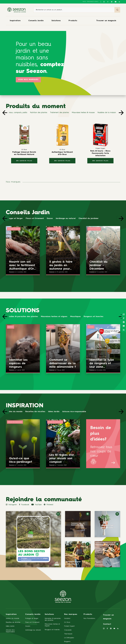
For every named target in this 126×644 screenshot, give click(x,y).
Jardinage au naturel (66, 219)
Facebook (24, 505)
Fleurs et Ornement (35, 219)
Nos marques (71, 614)
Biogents (67, 642)
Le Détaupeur (69, 638)
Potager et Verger (14, 219)
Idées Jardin (54, 412)
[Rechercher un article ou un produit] (74, 10)
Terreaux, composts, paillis (16, 113)
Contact (107, 624)
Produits (73, 21)
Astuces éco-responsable (74, 412)
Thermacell (68, 634)
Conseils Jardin (36, 21)
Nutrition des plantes (39, 113)
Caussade (68, 630)
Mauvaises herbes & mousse (83, 113)
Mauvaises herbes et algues (54, 317)
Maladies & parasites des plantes (22, 317)
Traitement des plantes (59, 113)
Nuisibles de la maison (107, 113)
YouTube (36, 505)
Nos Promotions (89, 618)
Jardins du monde (14, 412)
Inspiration (15, 21)
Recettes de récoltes (35, 412)
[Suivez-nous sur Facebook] (108, 2)
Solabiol (67, 618)
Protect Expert (69, 626)
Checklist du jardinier (89, 219)
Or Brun (67, 622)
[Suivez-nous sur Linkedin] (119, 2)
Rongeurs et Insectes (94, 317)
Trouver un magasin (106, 21)
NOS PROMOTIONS (91, 2)
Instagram (11, 505)
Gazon (50, 219)
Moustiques (76, 317)
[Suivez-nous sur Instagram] (104, 2)
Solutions (56, 21)
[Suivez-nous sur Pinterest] (112, 2)
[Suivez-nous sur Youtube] (116, 2)
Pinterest (49, 505)
